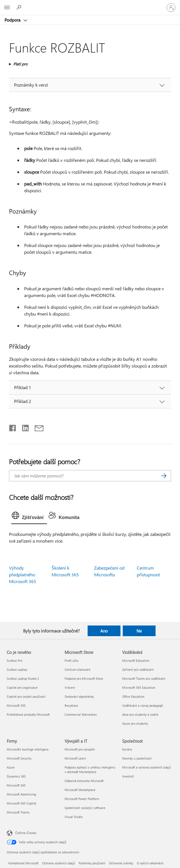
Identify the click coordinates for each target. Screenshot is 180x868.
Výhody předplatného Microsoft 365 (23, 574)
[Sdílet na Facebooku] (13, 427)
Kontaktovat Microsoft (23, 863)
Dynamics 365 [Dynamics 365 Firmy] (16, 776)
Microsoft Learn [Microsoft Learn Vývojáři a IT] (75, 758)
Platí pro (20, 64)
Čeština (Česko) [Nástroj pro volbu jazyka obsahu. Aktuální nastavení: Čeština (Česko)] (26, 832)
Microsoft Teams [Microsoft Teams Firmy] (18, 812)
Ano (104, 631)
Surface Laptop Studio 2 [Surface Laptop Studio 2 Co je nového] (23, 678)
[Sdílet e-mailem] (37, 427)
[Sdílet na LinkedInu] (23, 427)
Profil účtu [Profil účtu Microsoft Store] (71, 660)
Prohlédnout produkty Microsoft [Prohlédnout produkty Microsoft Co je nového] (28, 714)
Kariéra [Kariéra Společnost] (127, 749)
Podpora (13, 20)
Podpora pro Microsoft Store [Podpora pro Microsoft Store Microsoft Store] (84, 678)
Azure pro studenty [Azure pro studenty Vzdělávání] (135, 723)
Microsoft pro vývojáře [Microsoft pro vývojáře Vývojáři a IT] (80, 749)
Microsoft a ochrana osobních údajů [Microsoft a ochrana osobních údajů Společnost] (146, 767)
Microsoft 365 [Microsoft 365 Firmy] (16, 785)
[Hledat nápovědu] (20, 7)
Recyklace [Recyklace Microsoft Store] (71, 705)
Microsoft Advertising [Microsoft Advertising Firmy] (21, 794)
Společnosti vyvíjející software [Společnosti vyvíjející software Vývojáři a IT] (85, 808)
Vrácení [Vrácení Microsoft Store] (70, 687)
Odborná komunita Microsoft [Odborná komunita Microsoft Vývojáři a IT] (84, 781)
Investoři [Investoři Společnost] (128, 776)
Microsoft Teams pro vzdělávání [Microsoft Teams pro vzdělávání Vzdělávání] (144, 678)
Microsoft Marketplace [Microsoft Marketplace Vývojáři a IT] (80, 790)
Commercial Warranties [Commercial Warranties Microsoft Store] (81, 714)
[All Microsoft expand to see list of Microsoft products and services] (7, 8)
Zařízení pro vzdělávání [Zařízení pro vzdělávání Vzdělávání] (138, 669)
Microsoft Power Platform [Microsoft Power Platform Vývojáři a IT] (82, 799)
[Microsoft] (90, 4)
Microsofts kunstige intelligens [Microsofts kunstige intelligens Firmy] (28, 749)
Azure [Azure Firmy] (11, 767)
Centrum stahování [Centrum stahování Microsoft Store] (78, 669)
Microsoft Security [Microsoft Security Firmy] (19, 758)
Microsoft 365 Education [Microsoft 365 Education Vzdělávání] (139, 687)
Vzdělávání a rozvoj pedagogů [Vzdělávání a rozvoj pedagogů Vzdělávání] (143, 705)
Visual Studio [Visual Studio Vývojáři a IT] (74, 817)
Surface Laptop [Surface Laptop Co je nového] (17, 669)
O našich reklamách (150, 863)
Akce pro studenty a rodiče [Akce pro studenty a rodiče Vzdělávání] (140, 714)
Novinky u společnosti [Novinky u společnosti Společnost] (137, 758)
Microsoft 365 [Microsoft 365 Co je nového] (16, 705)
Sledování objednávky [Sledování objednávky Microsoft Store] (79, 696)
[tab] (29, 517)
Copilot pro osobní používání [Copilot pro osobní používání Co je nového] (26, 696)
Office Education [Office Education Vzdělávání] (133, 696)
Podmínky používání (92, 863)
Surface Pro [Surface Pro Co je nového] (14, 660)
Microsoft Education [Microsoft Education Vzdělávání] (136, 660)
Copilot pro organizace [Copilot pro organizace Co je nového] (22, 687)
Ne (139, 631)
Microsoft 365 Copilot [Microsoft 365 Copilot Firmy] (21, 803)
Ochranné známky (121, 863)
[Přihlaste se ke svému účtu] (171, 8)
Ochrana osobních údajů (59, 863)
